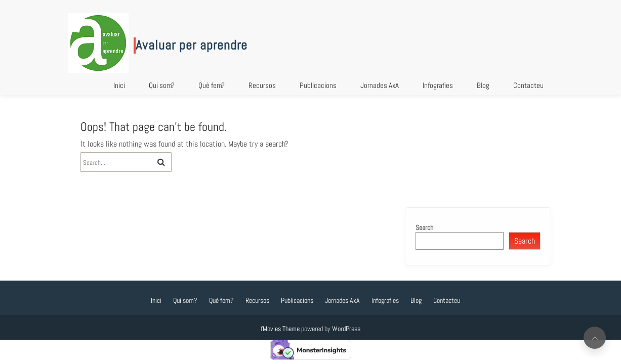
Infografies (438, 85)
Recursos (262, 85)
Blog (483, 85)
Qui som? (162, 85)
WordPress (346, 329)
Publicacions (318, 85)
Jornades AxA (380, 85)
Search (424, 227)
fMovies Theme (280, 329)
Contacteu (528, 85)
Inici (119, 85)
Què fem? (212, 85)
